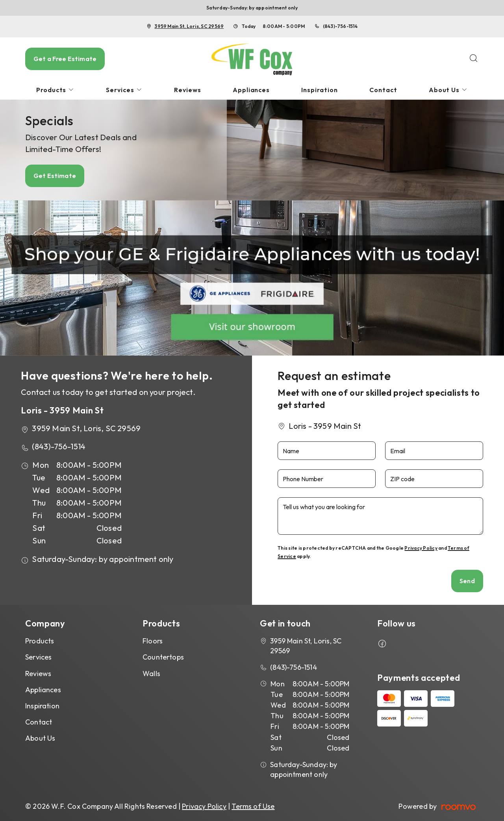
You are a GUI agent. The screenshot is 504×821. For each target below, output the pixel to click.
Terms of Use (253, 806)
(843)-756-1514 (340, 26)
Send (467, 581)
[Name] (327, 451)
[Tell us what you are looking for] (380, 516)
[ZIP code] (434, 479)
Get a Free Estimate (65, 59)
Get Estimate (55, 176)
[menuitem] (56, 90)
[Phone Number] (327, 479)
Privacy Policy (421, 548)
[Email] (434, 451)
